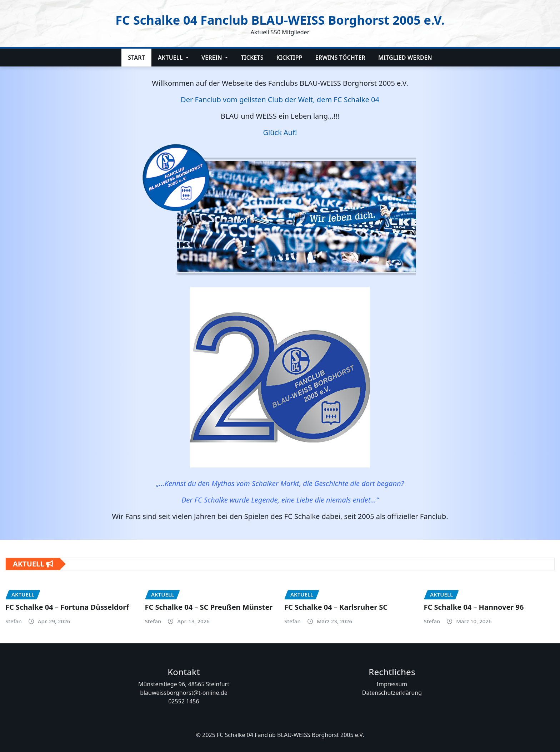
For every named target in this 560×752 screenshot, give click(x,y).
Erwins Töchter (340, 58)
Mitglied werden (405, 58)
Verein (215, 58)
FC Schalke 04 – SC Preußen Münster (209, 607)
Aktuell (173, 58)
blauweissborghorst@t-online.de (184, 693)
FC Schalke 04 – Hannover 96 (474, 607)
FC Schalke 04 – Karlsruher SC (336, 607)
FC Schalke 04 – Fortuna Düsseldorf (67, 607)
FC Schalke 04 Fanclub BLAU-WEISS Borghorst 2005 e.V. (280, 19)
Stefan (14, 621)
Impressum (392, 684)
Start (136, 58)
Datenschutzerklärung (392, 693)
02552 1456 (184, 701)
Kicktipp (289, 58)
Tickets (252, 58)
